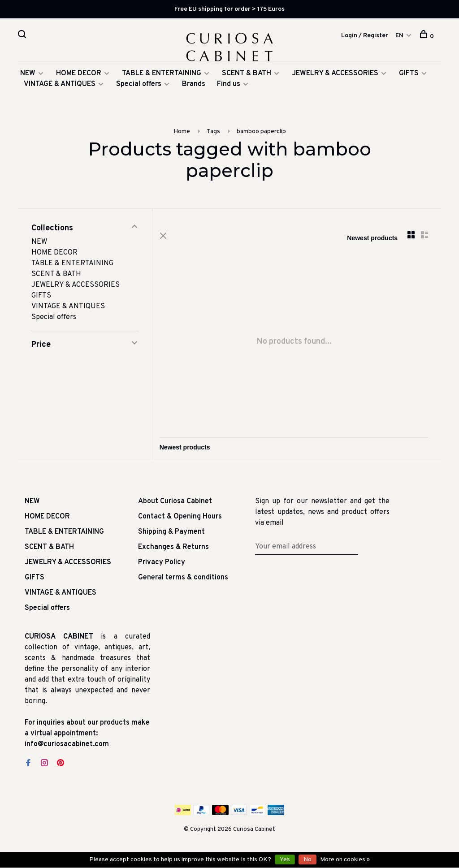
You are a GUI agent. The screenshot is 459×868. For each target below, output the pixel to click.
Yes (285, 860)
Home (182, 135)
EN (399, 36)
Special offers (139, 88)
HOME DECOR (79, 77)
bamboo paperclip (261, 135)
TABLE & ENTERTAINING (162, 77)
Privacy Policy (162, 566)
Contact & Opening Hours (180, 521)
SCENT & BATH (247, 77)
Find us (229, 88)
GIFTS (409, 77)
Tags (213, 135)
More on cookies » (345, 860)
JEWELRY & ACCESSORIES (335, 77)
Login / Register (365, 36)
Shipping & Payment (171, 536)
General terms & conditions (183, 582)
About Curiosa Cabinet (175, 505)
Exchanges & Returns (173, 551)
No (307, 860)
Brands (194, 88)
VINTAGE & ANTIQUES (60, 88)
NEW (28, 77)
